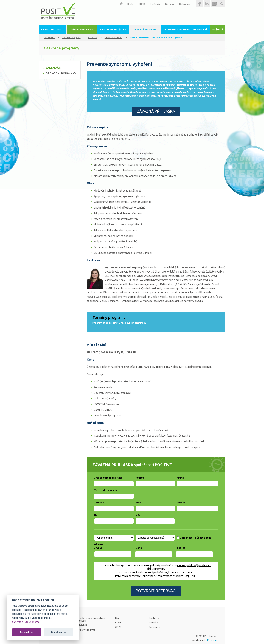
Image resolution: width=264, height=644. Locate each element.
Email (139, 503)
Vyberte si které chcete (26, 622)
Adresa (181, 503)
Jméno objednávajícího (108, 478)
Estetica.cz (213, 640)
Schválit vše (27, 632)
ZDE (190, 573)
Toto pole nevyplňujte (108, 490)
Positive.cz (49, 38)
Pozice (140, 478)
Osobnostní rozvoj (114, 38)
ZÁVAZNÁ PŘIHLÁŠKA (156, 111)
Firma (180, 478)
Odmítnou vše (59, 632)
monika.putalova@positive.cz (194, 565)
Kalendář (93, 38)
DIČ (138, 515)
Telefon (99, 503)
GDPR (142, 4)
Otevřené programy (71, 38)
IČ (95, 515)
